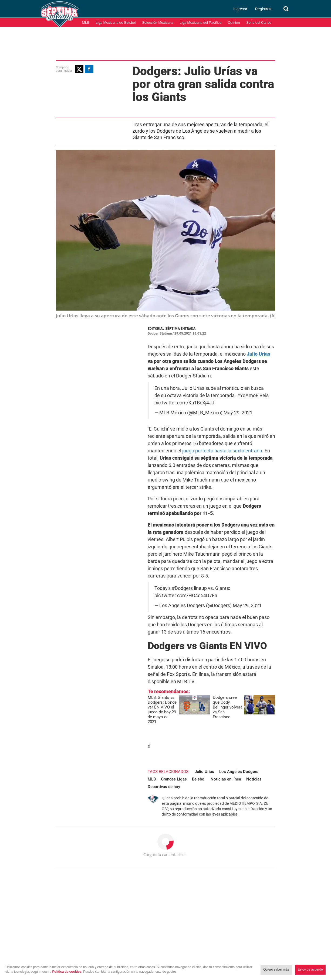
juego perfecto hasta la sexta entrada (222, 429)
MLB (86, 23)
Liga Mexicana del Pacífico (200, 23)
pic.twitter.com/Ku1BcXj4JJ (181, 389)
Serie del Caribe (259, 23)
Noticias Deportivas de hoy (207, 709)
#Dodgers (178, 538)
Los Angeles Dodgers (219, 702)
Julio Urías (185, 702)
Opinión (234, 23)
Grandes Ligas (270, 702)
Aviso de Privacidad (312, 953)
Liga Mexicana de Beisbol (116, 23)
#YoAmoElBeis (236, 381)
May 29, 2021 (234, 399)
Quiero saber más (276, 969)
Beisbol (135, 709)
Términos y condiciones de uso (265, 953)
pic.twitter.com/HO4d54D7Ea (182, 545)
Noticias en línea (162, 709)
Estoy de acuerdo (310, 969)
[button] (59, 69)
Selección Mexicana (158, 23)
